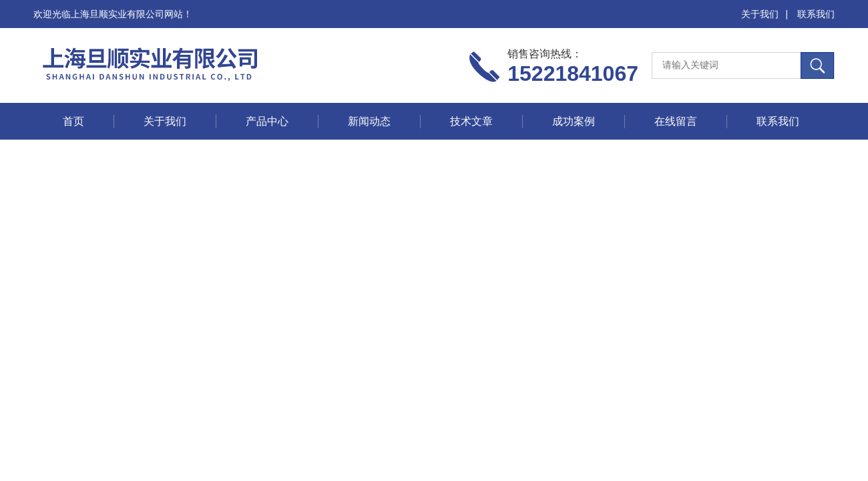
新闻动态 (369, 121)
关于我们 (760, 14)
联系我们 (816, 14)
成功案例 (574, 121)
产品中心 (267, 121)
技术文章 (471, 121)
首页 (73, 121)
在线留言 (676, 121)
